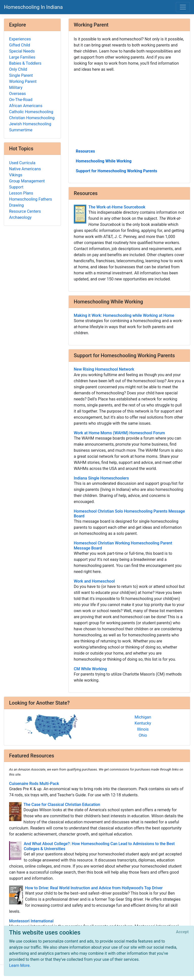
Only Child (18, 69)
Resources (85, 151)
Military (16, 88)
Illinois (143, 729)
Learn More (19, 965)
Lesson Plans (21, 193)
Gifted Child (20, 45)
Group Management (27, 181)
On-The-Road (21, 100)
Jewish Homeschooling (30, 124)
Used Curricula (22, 163)
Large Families (22, 57)
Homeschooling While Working (104, 161)
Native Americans (25, 169)
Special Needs (22, 51)
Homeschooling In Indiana (33, 7)
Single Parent (21, 75)
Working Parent (23, 81)
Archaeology (20, 217)
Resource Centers (25, 211)
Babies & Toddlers (25, 63)
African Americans (26, 106)
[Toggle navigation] (183, 7)
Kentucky (143, 723)
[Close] (182, 932)
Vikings (16, 175)
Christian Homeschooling (32, 118)
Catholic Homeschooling (31, 112)
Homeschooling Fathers (31, 199)
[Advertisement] (129, 110)
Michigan (143, 717)
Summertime (21, 130)
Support (16, 187)
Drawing (16, 205)
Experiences (20, 39)
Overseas (17, 94)
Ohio (143, 735)
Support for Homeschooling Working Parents (116, 171)
